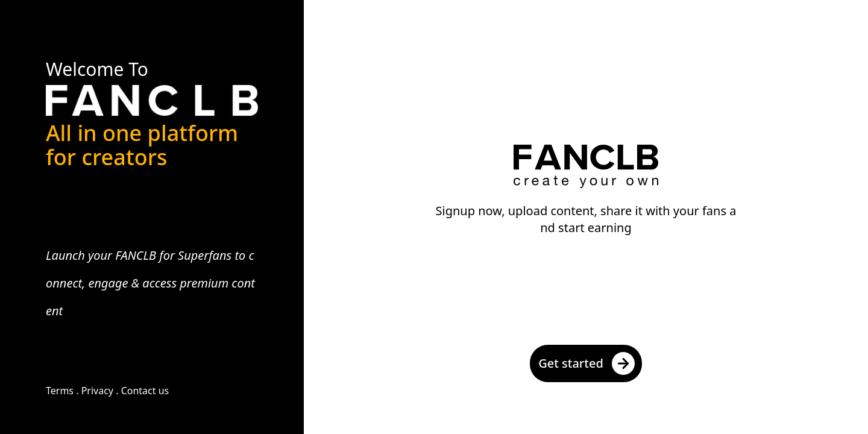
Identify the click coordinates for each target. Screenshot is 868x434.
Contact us (145, 391)
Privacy (97, 391)
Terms (60, 391)
